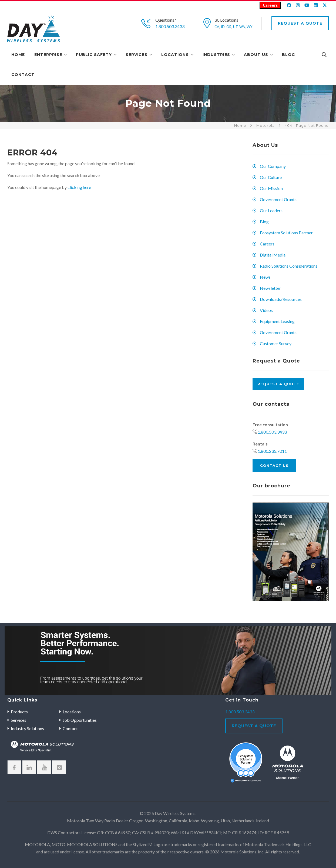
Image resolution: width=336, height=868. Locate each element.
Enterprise (48, 55)
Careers (270, 5)
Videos (266, 310)
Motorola (266, 125)
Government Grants (278, 199)
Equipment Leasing (277, 321)
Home (18, 55)
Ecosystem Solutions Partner (286, 233)
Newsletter (270, 288)
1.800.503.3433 (170, 26)
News (265, 277)
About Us (256, 55)
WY (249, 27)
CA (217, 27)
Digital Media (273, 255)
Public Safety (94, 55)
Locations (175, 55)
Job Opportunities (80, 720)
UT (235, 27)
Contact (23, 75)
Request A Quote (300, 23)
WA (242, 27)
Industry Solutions (27, 728)
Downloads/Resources (281, 299)
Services (137, 55)
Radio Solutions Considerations (289, 266)
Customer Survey (276, 343)
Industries (216, 55)
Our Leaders (271, 210)
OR (229, 27)
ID (223, 27)
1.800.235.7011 (272, 451)
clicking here (79, 187)
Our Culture (271, 177)
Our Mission (271, 188)
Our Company (273, 166)
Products (19, 712)
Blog (288, 55)
